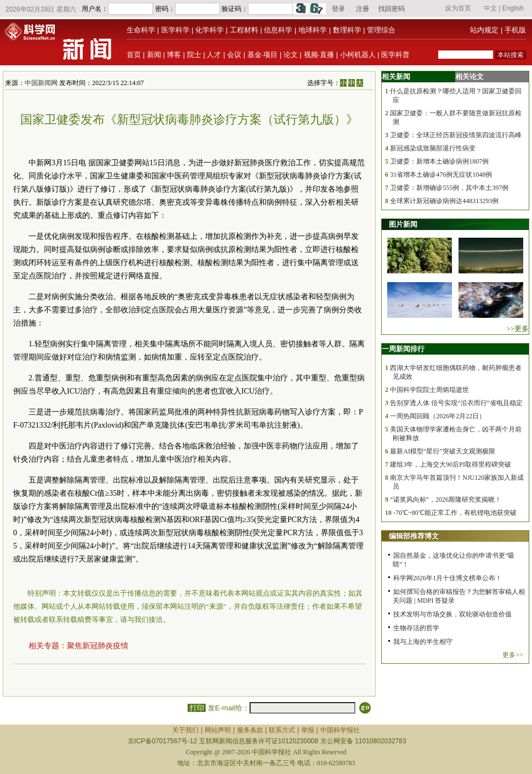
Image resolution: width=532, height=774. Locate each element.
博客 (174, 55)
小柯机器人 (358, 55)
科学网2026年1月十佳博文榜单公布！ (448, 578)
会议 (234, 55)
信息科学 (278, 30)
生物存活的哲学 (416, 628)
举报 (308, 730)
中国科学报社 (340, 730)
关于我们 (185, 730)
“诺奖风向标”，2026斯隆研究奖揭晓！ (446, 500)
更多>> (513, 655)
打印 (197, 708)
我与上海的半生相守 (423, 642)
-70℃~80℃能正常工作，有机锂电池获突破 (455, 513)
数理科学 (347, 30)
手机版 (515, 30)
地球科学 (313, 30)
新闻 (154, 55)
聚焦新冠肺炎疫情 (98, 646)
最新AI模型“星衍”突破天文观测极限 (442, 451)
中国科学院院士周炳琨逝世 (429, 390)
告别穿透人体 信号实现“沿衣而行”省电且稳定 (456, 403)
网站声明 (218, 730)
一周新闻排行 (403, 349)
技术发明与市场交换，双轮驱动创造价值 (452, 614)
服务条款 (250, 730)
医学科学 (176, 30)
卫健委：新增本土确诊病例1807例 (439, 161)
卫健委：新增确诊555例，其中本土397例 (449, 188)
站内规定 (484, 30)
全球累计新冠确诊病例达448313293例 (444, 201)
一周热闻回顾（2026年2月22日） (438, 416)
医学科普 (395, 55)
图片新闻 (403, 224)
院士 (194, 55)
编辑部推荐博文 (414, 536)
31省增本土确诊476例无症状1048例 (441, 175)
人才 (214, 55)
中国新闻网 (41, 83)
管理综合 (381, 30)
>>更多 (517, 329)
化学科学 (210, 30)
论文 (291, 55)
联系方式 (282, 730)
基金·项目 (263, 55)
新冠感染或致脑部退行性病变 (433, 148)
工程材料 (244, 30)
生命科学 (141, 30)
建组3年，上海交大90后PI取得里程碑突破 (451, 464)
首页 (134, 55)
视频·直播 (319, 55)
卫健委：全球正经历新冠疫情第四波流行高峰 (456, 135)
